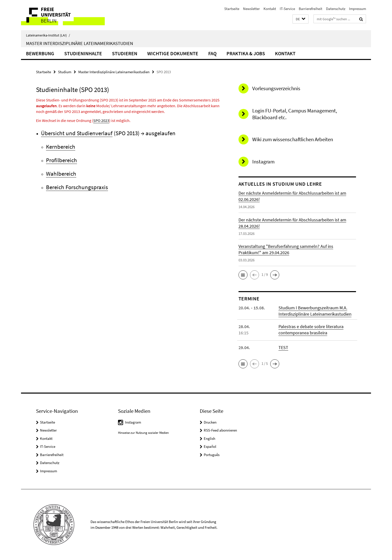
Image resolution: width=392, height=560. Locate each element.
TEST (283, 347)
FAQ (212, 53)
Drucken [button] (210, 422)
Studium (65, 72)
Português (212, 455)
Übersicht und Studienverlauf (77, 133)
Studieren (125, 53)
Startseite (232, 9)
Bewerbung (40, 53)
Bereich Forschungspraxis (77, 187)
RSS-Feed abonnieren (220, 430)
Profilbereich (61, 160)
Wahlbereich (61, 174)
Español (210, 446)
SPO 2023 (101, 120)
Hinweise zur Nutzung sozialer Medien (143, 433)
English (209, 438)
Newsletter (251, 9)
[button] (300, 19)
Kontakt (270, 9)
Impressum (357, 9)
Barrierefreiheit (310, 9)
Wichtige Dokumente (173, 53)
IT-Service (287, 9)
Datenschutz (336, 9)
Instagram (133, 422)
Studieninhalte (83, 53)
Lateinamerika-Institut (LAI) (48, 35)
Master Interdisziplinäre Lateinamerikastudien (79, 43)
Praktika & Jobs (246, 53)
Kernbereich (61, 147)
